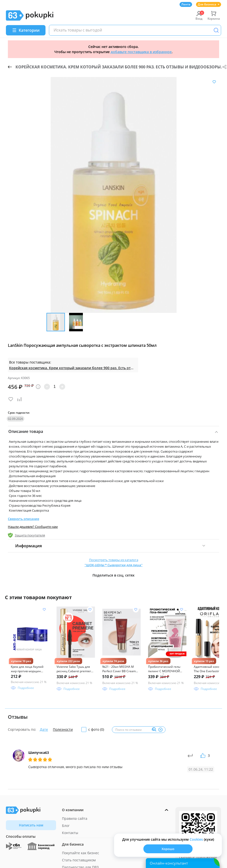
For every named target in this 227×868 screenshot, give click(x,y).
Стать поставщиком (79, 860)
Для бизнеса (209, 4)
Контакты (70, 833)
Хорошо (168, 849)
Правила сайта (75, 818)
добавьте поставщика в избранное (141, 52)
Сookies (196, 839)
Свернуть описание (23, 519)
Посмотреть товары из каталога (113, 563)
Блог (66, 826)
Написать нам (31, 825)
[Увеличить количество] (62, 387)
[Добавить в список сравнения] (19, 399)
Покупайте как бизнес (81, 853)
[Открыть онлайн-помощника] (183, 863)
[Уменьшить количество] (47, 387)
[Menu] (26, 30)
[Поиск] (216, 30)
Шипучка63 (39, 753)
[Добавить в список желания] (214, 82)
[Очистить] (160, 730)
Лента (186, 4)
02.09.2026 (15, 419)
